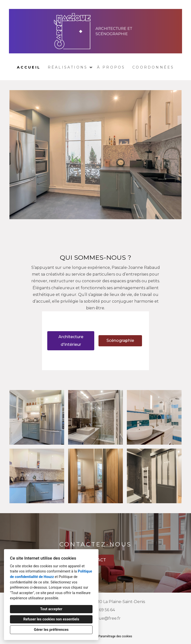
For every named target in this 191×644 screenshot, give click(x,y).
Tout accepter (51, 609)
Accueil (29, 67)
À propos (111, 67)
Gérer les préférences (51, 630)
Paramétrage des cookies (115, 636)
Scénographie (120, 340)
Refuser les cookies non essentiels (51, 619)
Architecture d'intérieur (71, 340)
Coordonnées (153, 67)
